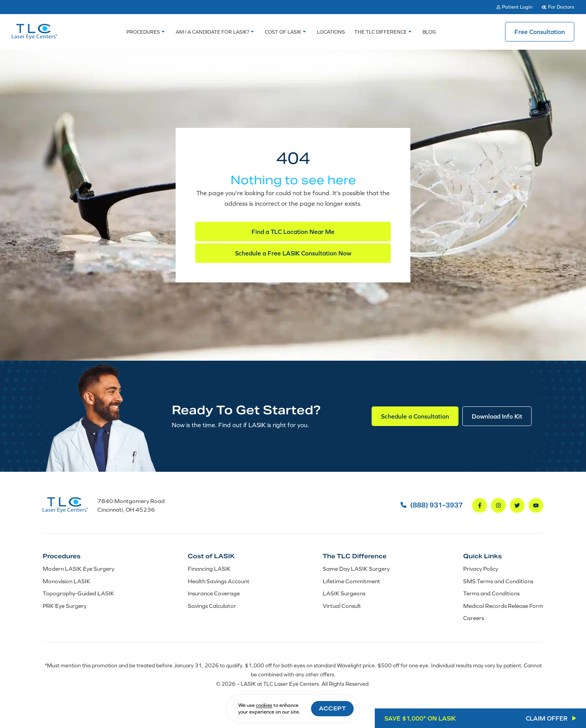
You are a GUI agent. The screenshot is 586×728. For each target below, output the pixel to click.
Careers (474, 618)
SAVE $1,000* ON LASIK (476, 718)
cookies (264, 705)
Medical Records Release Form (503, 606)
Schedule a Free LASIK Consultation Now (293, 253)
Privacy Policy (481, 569)
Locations (331, 32)
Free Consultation (540, 32)
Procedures (143, 32)
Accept (332, 708)
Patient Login (517, 7)
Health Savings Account (219, 581)
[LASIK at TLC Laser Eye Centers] (34, 32)
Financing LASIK (209, 569)
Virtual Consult (342, 606)
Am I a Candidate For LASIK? (212, 32)
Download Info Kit (497, 416)
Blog (429, 32)
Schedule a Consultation (415, 416)
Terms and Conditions (491, 593)
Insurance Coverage (214, 593)
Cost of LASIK (283, 32)
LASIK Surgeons (344, 593)
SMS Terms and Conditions (498, 581)
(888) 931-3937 (432, 505)
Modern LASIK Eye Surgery (78, 569)
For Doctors (561, 7)
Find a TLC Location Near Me (293, 232)
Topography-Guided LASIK (78, 593)
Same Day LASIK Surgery (356, 569)
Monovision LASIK (67, 581)
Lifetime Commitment (351, 581)
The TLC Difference (381, 32)
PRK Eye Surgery (65, 606)
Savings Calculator (212, 606)
